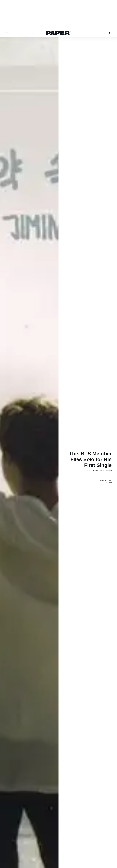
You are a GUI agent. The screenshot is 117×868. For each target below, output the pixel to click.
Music (96, 471)
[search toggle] (110, 33)
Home (89, 471)
